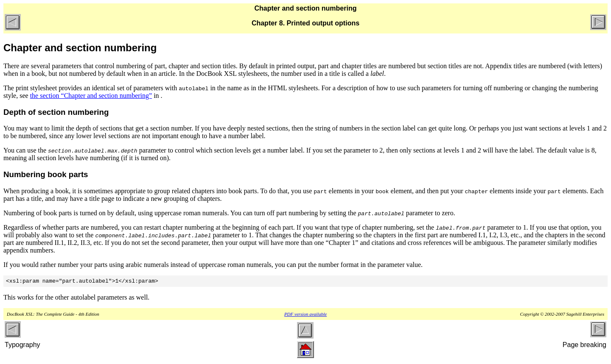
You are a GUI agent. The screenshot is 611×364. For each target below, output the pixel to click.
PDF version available (305, 315)
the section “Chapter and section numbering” (91, 96)
